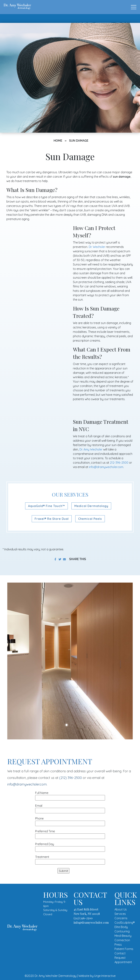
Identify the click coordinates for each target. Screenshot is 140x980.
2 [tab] (72, 725)
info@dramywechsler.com (106, 467)
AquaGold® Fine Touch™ (46, 506)
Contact (120, 953)
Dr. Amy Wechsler (91, 449)
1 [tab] (67, 725)
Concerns (121, 918)
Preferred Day (70, 847)
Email (70, 808)
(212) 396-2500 (71, 778)
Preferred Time (70, 834)
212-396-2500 (119, 463)
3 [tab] (77, 725)
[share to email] (64, 559)
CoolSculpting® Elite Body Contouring (125, 927)
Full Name (70, 795)
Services (120, 914)
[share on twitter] (60, 559)
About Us (121, 909)
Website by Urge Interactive (97, 976)
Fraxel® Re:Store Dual (52, 519)
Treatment (70, 859)
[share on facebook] (55, 559)
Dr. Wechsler (97, 247)
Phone (70, 821)
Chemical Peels (90, 519)
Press (118, 945)
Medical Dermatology (91, 506)
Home (58, 141)
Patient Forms (124, 949)
